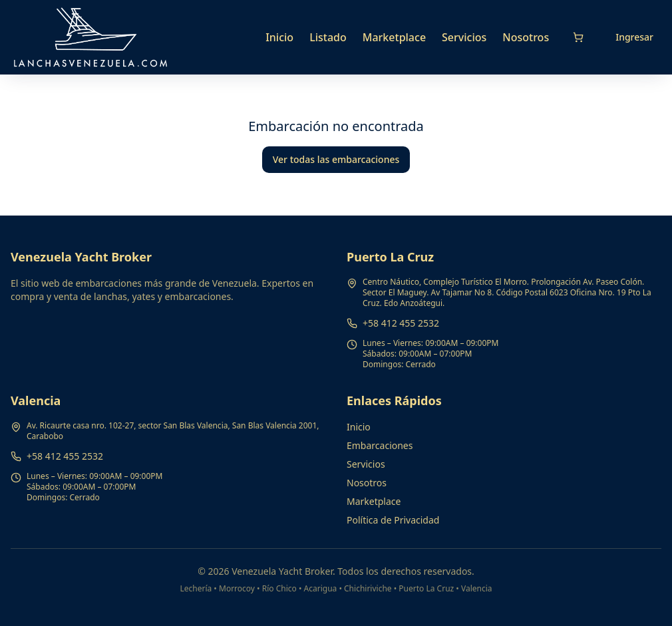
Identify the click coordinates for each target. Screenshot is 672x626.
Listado (328, 37)
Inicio (279, 37)
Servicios (464, 37)
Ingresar (634, 37)
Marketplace (394, 37)
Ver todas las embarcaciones (336, 159)
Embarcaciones (380, 445)
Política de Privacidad (393, 520)
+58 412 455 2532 (401, 323)
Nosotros (526, 37)
